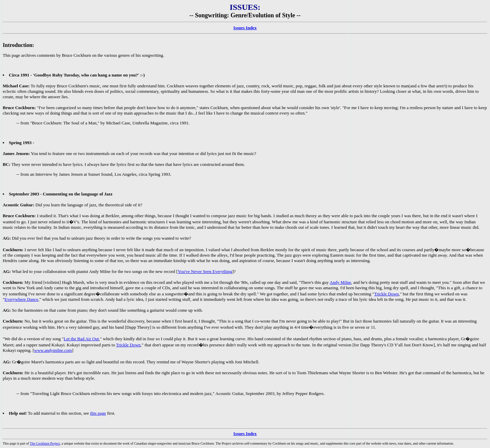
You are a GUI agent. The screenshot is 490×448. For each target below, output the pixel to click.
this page (98, 413)
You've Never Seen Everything (205, 271)
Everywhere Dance (21, 299)
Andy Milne (340, 282)
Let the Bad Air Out (81, 339)
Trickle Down (387, 294)
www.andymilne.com (53, 350)
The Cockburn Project (45, 443)
